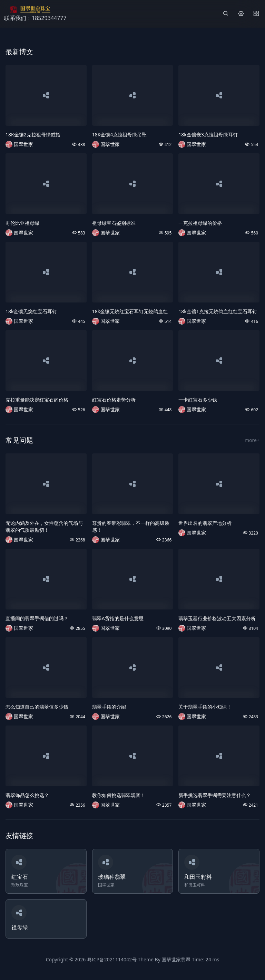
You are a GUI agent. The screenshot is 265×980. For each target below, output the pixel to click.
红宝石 (20, 877)
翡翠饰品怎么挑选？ (27, 795)
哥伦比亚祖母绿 (22, 223)
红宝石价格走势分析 (114, 400)
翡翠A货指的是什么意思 (118, 618)
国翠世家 (23, 144)
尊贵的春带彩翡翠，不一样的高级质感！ (131, 526)
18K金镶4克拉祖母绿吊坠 (120, 134)
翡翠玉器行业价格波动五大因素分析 (217, 618)
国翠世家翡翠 (176, 959)
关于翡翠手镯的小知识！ (205, 707)
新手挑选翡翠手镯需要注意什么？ (215, 795)
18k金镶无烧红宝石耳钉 (31, 311)
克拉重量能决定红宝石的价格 (37, 400)
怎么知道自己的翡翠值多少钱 (37, 707)
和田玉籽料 (198, 877)
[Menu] (256, 14)
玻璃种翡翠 (112, 877)
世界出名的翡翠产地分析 (205, 523)
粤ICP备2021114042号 (112, 959)
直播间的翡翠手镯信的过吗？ (37, 618)
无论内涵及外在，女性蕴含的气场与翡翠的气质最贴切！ (44, 526)
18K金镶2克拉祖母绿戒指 (33, 134)
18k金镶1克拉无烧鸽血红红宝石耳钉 (218, 311)
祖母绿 (20, 927)
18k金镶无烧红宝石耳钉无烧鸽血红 (130, 311)
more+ (252, 440)
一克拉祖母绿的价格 (200, 223)
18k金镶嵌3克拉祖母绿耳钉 (208, 134)
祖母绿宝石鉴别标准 (114, 223)
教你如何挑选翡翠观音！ (119, 795)
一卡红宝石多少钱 (198, 400)
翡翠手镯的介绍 (109, 707)
